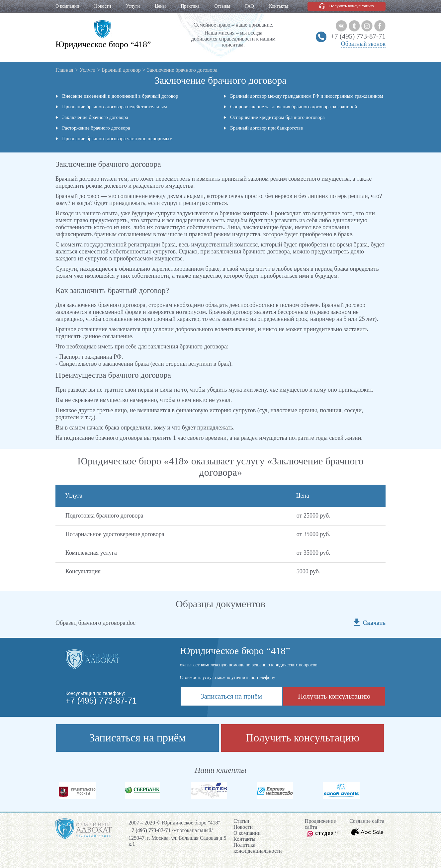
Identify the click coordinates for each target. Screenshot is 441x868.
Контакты (279, 6)
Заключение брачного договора (95, 117)
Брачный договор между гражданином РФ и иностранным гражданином (307, 96)
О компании (67, 6)
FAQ (250, 6)
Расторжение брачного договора (96, 128)
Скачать (374, 623)
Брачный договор (121, 70)
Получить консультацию (352, 6)
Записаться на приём (231, 696)
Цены (160, 6)
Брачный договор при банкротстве (266, 128)
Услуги (133, 6)
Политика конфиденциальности (258, 848)
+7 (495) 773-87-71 (358, 36)
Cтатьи (241, 821)
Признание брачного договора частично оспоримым (117, 139)
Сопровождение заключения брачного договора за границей (294, 107)
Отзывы (222, 6)
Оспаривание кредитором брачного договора (277, 117)
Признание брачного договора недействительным (115, 107)
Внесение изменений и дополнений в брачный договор (120, 96)
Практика (190, 6)
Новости (102, 6)
